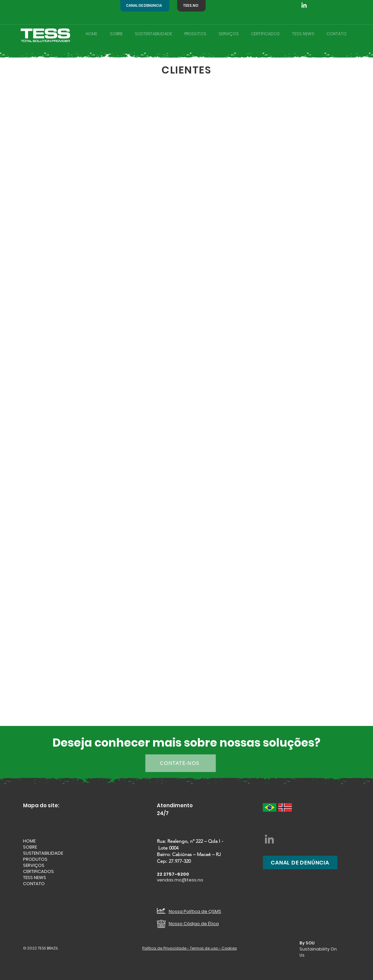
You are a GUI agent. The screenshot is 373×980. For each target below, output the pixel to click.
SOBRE (30, 847)
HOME (29, 841)
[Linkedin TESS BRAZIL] (304, 6)
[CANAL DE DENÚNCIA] (145, 6)
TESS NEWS (35, 878)
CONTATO (34, 884)
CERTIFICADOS (38, 872)
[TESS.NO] (191, 6)
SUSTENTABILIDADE (43, 853)
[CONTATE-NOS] (181, 763)
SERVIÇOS (34, 866)
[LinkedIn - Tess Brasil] (269, 839)
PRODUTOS (35, 859)
